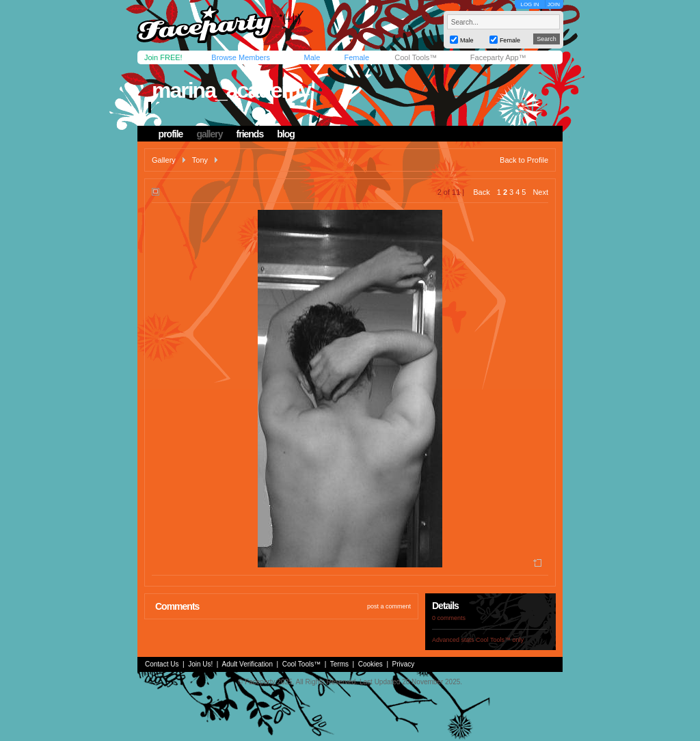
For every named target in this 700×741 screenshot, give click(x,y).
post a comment (389, 606)
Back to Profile (524, 160)
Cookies (371, 664)
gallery (209, 134)
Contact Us (162, 664)
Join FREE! (163, 57)
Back (481, 192)
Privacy (404, 664)
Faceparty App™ (498, 57)
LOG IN (529, 4)
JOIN (554, 4)
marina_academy (231, 90)
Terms (339, 664)
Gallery (164, 160)
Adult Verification (247, 664)
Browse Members (241, 57)
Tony (200, 160)
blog (286, 134)
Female (356, 57)
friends (250, 134)
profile (171, 134)
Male (312, 57)
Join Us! (200, 664)
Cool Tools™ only (500, 640)
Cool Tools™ (416, 57)
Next (540, 192)
